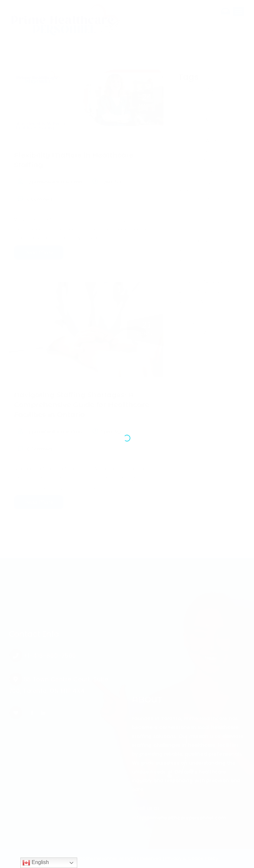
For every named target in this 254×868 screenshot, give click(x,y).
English (36, 863)
